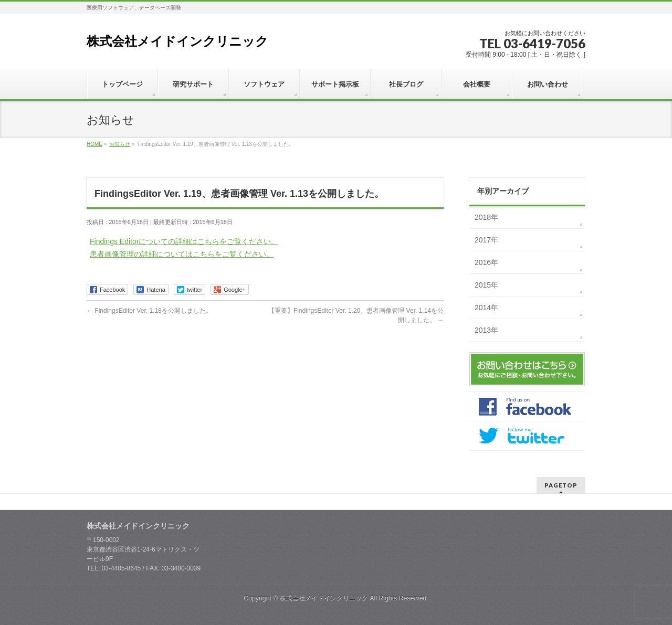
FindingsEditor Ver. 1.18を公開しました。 (149, 311)
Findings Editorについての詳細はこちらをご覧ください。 (184, 241)
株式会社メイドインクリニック (177, 41)
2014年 (486, 308)
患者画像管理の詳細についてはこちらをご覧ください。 (182, 254)
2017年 (486, 240)
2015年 (486, 285)
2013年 (486, 330)
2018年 (486, 217)
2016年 (486, 262)
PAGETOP (561, 485)
